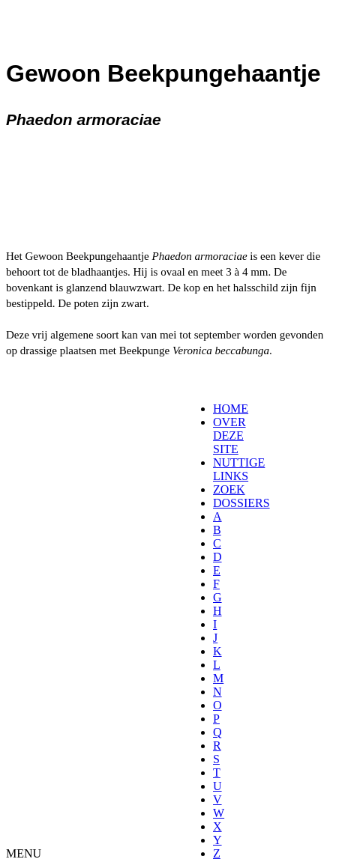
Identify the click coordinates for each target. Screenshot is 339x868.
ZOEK (229, 489)
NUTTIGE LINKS (239, 469)
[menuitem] (218, 409)
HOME (231, 409)
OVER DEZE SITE (229, 435)
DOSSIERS (241, 503)
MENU (24, 853)
